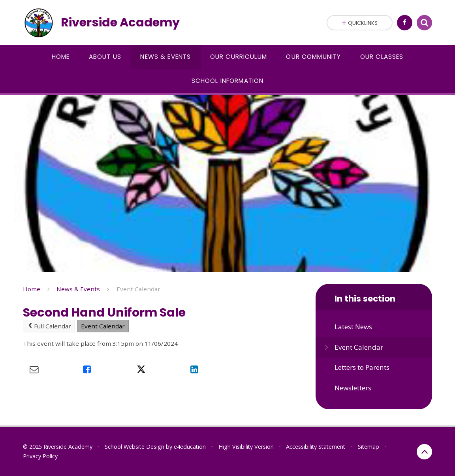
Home (32, 289)
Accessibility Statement (316, 447)
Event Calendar (138, 289)
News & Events (78, 289)
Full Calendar (49, 326)
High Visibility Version (246, 447)
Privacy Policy (40, 456)
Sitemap (369, 447)
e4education (190, 447)
